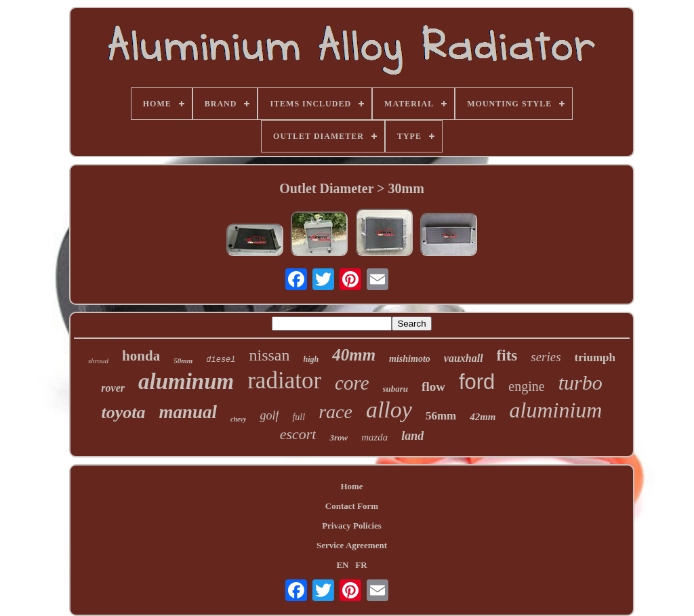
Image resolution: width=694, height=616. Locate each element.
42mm (483, 417)
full (299, 417)
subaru (396, 389)
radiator (284, 381)
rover (113, 388)
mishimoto (410, 359)
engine (526, 386)
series (546, 357)
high (311, 359)
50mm (183, 361)
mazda (374, 437)
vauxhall (464, 358)
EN (342, 565)
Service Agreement (352, 545)
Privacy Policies (352, 526)
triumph (595, 357)
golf (269, 415)
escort (298, 434)
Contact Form (352, 506)
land (412, 436)
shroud (98, 361)
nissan (270, 355)
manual (188, 412)
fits (507, 355)
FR (361, 565)
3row (339, 437)
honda (141, 356)
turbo (580, 383)
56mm (441, 416)
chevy (238, 419)
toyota (124, 412)
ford (477, 382)
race (335, 412)
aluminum (186, 382)
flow (433, 387)
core (352, 383)
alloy (389, 410)
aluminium (556, 410)
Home (351, 486)
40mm (354, 355)
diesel (221, 360)
